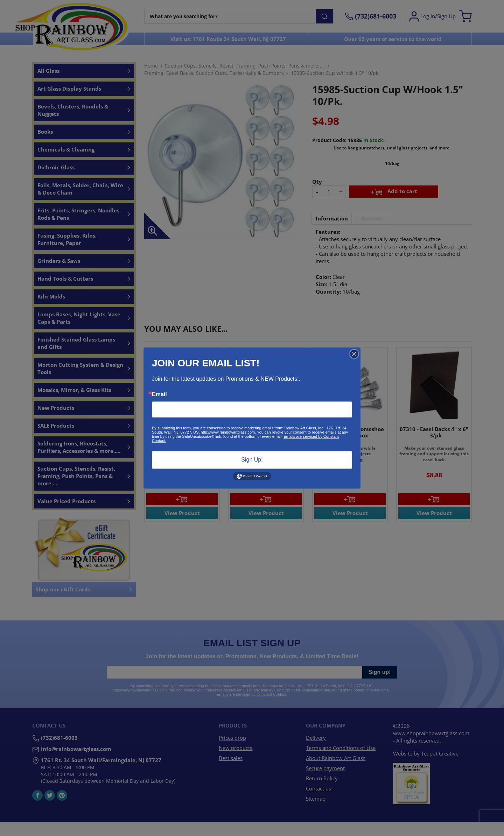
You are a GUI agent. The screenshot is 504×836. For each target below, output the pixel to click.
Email (159, 394)
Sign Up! (252, 460)
